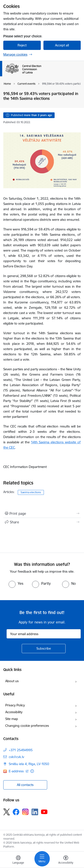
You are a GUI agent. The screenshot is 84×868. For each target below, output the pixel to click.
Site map (12, 719)
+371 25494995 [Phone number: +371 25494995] (21, 750)
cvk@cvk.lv (16, 757)
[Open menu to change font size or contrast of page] (66, 860)
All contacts (25, 785)
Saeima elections (31, 492)
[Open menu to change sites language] (18, 860)
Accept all (62, 45)
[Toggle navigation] (42, 859)
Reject (22, 45)
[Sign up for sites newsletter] (44, 649)
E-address (17, 771)
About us (12, 681)
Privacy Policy (15, 705)
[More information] (32, 771)
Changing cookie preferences (27, 726)
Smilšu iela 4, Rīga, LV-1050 (29, 764)
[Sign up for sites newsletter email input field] (44, 634)
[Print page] (42, 513)
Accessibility (14, 712)
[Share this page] (42, 522)
